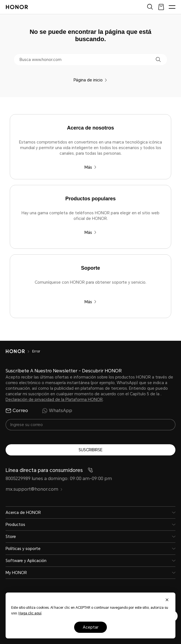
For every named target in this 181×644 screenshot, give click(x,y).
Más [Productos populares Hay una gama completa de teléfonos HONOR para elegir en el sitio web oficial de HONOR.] (90, 232)
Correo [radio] (17, 411)
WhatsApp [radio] (57, 411)
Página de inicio (90, 80)
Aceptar (91, 627)
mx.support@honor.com (34, 489)
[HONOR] (19, 351)
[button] (158, 59)
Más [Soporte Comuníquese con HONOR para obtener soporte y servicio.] (90, 302)
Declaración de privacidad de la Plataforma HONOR (54, 399)
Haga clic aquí (30, 613)
